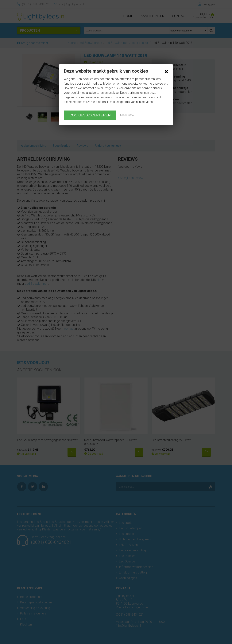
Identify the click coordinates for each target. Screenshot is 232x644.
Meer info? (127, 115)
